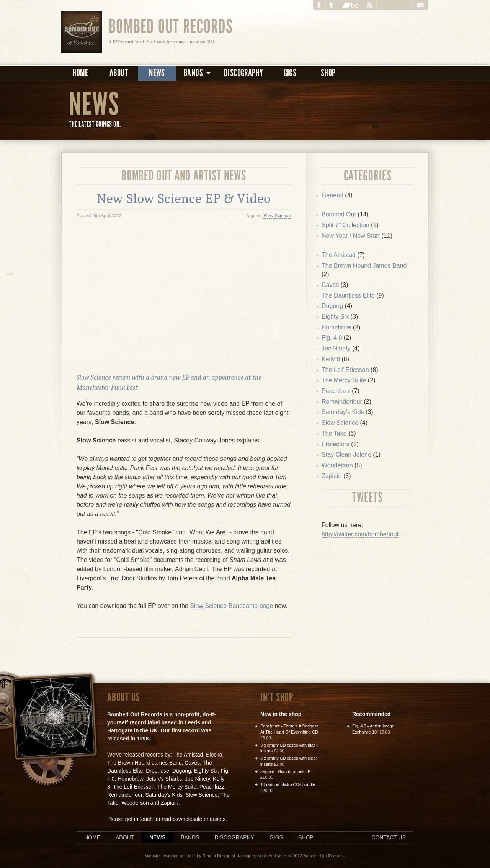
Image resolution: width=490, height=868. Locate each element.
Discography (243, 73)
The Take (334, 433)
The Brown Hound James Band (364, 266)
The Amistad (339, 255)
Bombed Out (339, 214)
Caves (330, 285)
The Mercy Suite (344, 380)
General (332, 195)
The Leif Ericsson (345, 370)
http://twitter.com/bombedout (360, 534)
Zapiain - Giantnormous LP (285, 771)
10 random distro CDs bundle (288, 784)
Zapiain (332, 476)
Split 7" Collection (345, 225)
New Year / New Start (351, 236)
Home (80, 73)
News (157, 73)
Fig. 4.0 (332, 338)
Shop (328, 73)
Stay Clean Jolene (346, 454)
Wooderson (337, 465)
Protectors (336, 444)
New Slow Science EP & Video (184, 199)
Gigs (290, 73)
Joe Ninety (336, 348)
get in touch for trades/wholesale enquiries (175, 819)
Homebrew (336, 327)
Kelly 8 (331, 359)
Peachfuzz (336, 391)
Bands (190, 837)
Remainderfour (342, 402)
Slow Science (277, 216)
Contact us (389, 837)
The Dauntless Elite (348, 296)
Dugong (332, 306)
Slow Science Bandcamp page (231, 606)
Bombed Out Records (171, 26)
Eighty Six (335, 317)
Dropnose (158, 771)
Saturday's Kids (343, 412)
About (119, 73)
